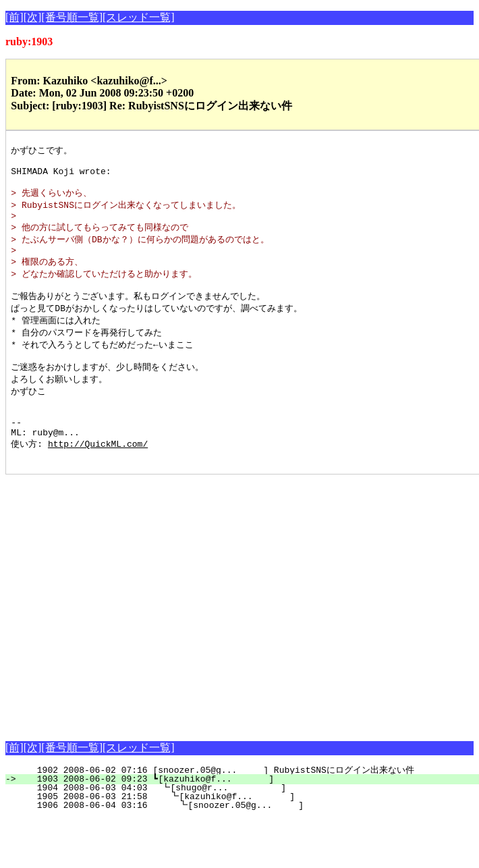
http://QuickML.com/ (98, 477)
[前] (15, 17)
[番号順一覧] (72, 17)
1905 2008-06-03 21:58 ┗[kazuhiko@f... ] (248, 832)
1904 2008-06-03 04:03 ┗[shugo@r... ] (249, 823)
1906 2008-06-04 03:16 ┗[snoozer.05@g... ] (247, 840)
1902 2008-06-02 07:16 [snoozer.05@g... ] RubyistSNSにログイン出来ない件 (244, 805)
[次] (33, 17)
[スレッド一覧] (139, 17)
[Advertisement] (126, 636)
